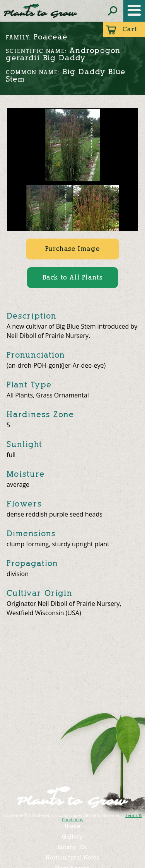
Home (72, 826)
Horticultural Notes (72, 858)
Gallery (72, 837)
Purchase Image (72, 249)
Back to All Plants (73, 277)
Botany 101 (73, 847)
